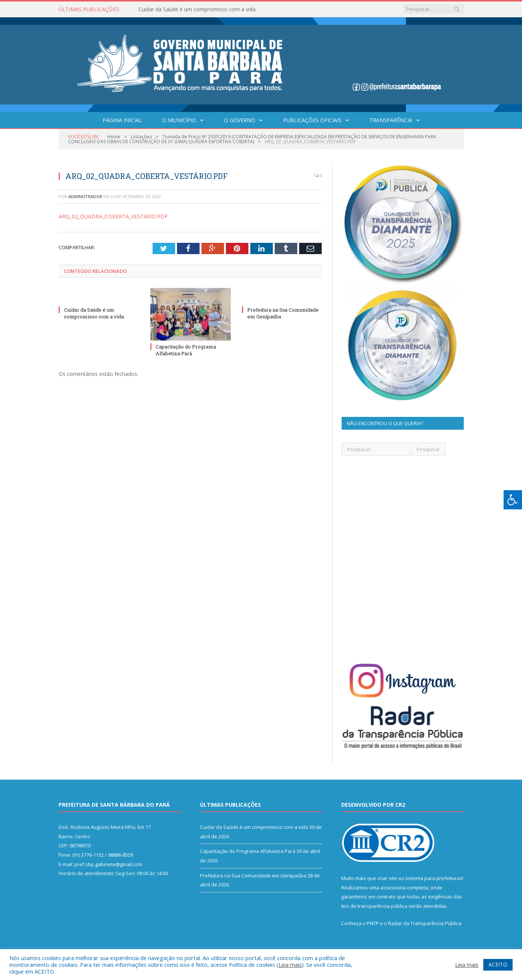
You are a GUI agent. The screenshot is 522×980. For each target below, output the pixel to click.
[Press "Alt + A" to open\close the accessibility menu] (513, 500)
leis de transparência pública (374, 906)
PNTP (373, 923)
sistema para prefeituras (434, 878)
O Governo (240, 120)
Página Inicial (122, 120)
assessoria (393, 888)
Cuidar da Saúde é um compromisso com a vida (197, 9)
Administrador (85, 196)
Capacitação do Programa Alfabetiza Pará (186, 350)
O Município (179, 120)
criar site (387, 878)
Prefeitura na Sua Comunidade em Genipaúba (253, 875)
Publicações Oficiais (312, 120)
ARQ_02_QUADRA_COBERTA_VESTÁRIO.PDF (113, 216)
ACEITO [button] (498, 964)
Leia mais (290, 965)
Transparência (391, 120)
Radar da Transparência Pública (425, 923)
